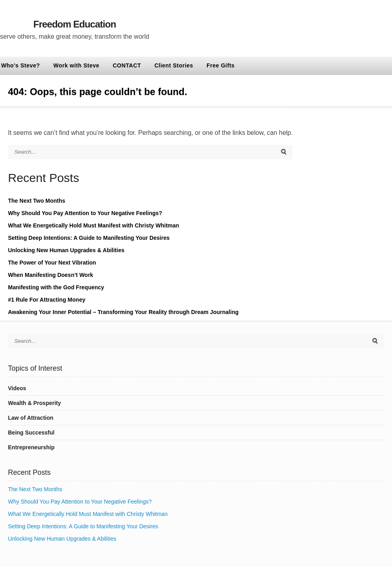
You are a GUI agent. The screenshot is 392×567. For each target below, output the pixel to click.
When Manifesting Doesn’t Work (51, 275)
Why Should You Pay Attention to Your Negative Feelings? (85, 213)
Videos (17, 388)
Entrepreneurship (31, 447)
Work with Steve (76, 65)
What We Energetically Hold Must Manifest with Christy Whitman (94, 225)
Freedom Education (75, 24)
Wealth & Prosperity (34, 403)
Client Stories (174, 65)
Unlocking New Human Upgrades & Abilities (66, 250)
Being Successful (31, 433)
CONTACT (127, 65)
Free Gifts (221, 65)
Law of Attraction (31, 418)
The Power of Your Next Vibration (52, 263)
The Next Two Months (37, 201)
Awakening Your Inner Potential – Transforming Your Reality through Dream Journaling (123, 312)
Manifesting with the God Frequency (56, 287)
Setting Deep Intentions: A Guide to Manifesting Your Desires (89, 238)
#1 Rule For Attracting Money (47, 300)
